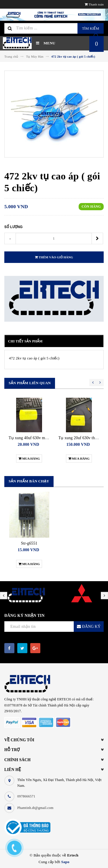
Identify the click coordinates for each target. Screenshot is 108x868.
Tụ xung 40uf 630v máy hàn (32, 438)
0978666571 (26, 796)
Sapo (65, 862)
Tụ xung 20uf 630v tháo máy (83, 438)
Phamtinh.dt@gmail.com (35, 808)
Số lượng (14, 227)
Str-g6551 (29, 543)
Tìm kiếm (91, 28)
